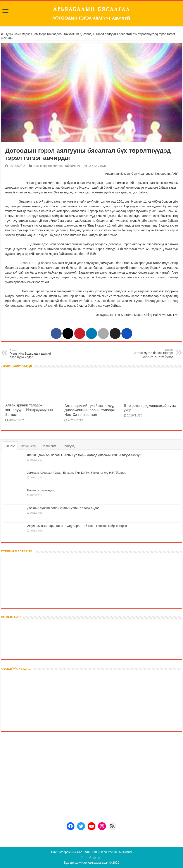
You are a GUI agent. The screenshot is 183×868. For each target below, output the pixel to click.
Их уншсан (28, 446)
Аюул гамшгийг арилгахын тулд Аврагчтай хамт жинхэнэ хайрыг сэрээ (77, 526)
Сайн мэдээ (22, 34)
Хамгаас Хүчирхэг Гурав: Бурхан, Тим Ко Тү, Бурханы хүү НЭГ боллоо (77, 473)
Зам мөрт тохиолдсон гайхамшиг (56, 34)
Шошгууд (68, 446)
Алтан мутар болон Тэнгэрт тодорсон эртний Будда (151, 353)
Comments (49, 446)
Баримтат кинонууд (41, 490)
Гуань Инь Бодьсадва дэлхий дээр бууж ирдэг (32, 354)
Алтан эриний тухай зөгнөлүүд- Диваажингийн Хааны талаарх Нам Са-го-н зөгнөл (91, 410)
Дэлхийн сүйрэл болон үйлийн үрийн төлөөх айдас (63, 508)
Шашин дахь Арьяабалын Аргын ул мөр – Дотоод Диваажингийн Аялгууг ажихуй (84, 455)
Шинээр (10, 446)
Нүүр (6, 34)
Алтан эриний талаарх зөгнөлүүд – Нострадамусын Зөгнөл (29, 410)
